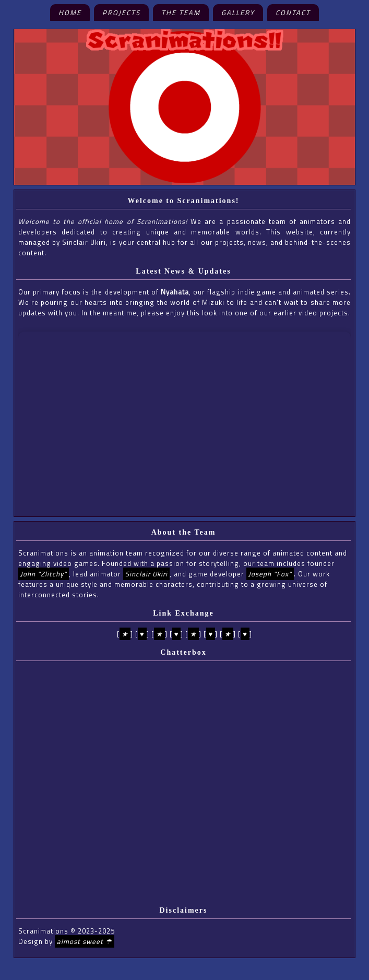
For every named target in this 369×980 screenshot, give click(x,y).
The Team (181, 13)
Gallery (238, 13)
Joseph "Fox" (270, 574)
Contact (293, 13)
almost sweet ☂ (85, 941)
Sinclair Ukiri (146, 574)
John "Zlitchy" (44, 574)
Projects (121, 13)
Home (70, 13)
